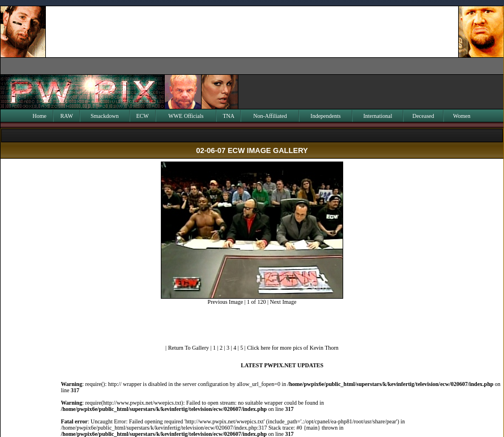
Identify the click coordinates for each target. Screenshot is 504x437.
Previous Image (226, 302)
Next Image (283, 302)
